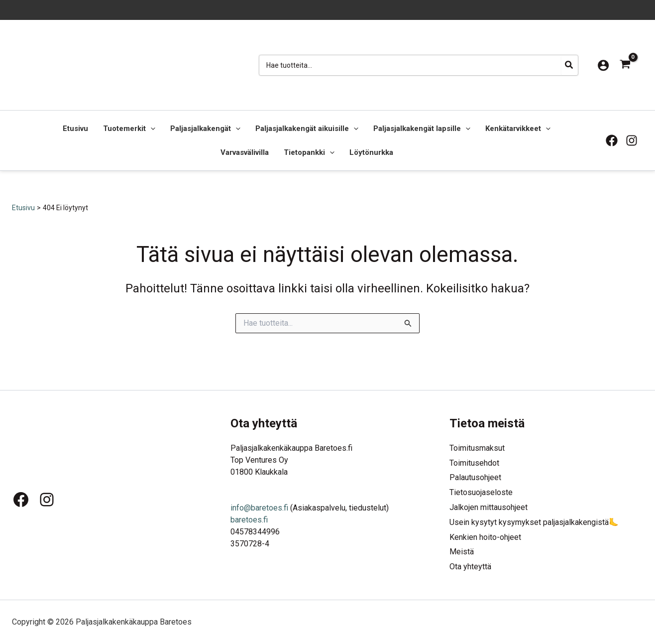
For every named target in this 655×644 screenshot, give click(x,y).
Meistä (462, 552)
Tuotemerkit (129, 129)
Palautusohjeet (475, 477)
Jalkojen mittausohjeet (489, 507)
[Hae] (569, 65)
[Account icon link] (603, 65)
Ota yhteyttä (470, 567)
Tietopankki (309, 152)
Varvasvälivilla (245, 152)
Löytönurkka (371, 152)
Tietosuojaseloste (481, 492)
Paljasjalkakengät (205, 129)
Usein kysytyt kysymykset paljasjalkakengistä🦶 (534, 522)
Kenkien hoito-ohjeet (485, 537)
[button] (151, 129)
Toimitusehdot (474, 462)
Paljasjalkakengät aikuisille (307, 129)
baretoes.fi (249, 519)
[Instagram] (632, 140)
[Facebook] (612, 140)
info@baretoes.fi (259, 507)
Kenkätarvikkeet (518, 129)
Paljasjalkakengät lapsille (422, 129)
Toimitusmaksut (477, 447)
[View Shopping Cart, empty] (625, 65)
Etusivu (75, 129)
